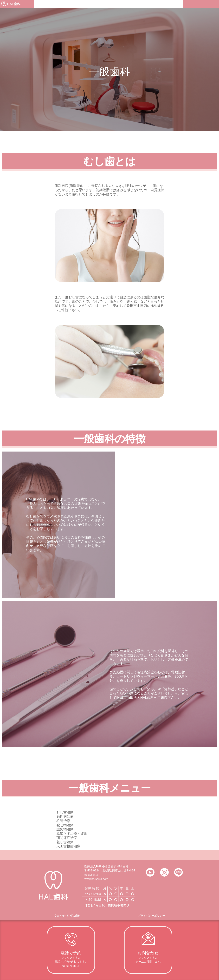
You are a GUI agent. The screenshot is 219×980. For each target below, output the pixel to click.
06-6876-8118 (93, 875)
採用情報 (151, 4)
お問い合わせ (171, 4)
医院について (67, 4)
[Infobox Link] (71, 950)
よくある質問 (130, 4)
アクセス (109, 4)
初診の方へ (45, 4)
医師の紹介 (89, 4)
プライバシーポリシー (151, 916)
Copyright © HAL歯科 (67, 916)
